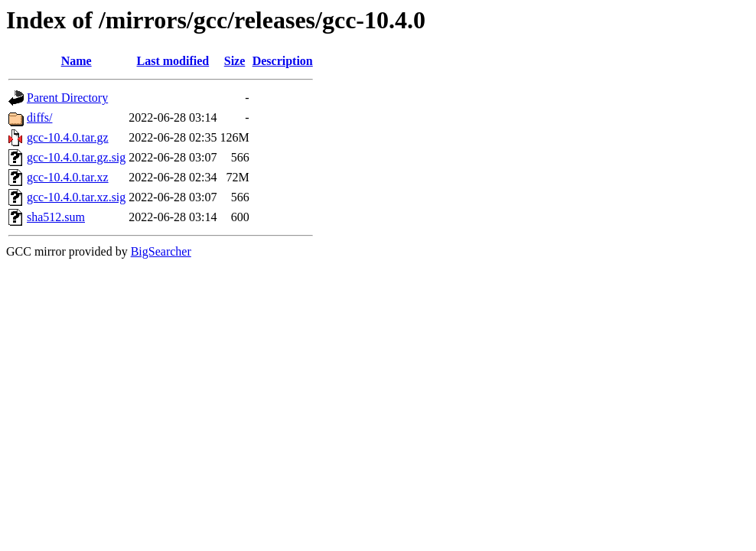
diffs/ (39, 117)
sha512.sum (56, 217)
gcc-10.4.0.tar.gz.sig (76, 157)
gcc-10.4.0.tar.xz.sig (76, 197)
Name (77, 61)
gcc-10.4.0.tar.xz (68, 177)
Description (283, 61)
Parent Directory (67, 98)
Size (235, 61)
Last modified (173, 61)
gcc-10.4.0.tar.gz (68, 137)
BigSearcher (161, 251)
